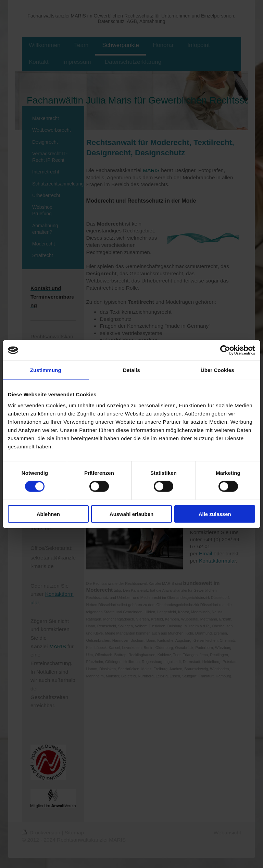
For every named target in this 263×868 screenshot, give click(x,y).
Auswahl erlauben (131, 514)
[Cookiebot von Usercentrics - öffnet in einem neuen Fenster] (225, 350)
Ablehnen (48, 514)
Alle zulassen (215, 514)
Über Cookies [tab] (217, 370)
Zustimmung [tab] (46, 370)
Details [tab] (131, 370)
